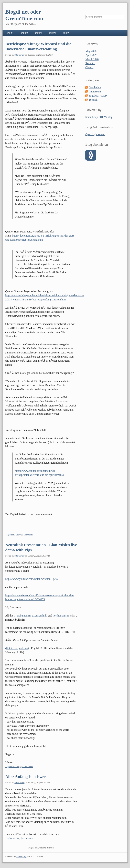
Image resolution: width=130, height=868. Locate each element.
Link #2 (24, 33)
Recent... (90, 63)
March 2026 (92, 59)
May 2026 (91, 51)
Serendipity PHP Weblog (99, 117)
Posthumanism (61, 616)
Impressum (95, 92)
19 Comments (28, 838)
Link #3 (38, 33)
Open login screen (95, 134)
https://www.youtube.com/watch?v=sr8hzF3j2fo (31, 579)
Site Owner (20, 55)
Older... (89, 67)
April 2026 (91, 55)
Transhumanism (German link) (31, 616)
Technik (93, 100)
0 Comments (28, 535)
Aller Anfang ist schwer (26, 777)
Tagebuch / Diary (13, 535)
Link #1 (9, 33)
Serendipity (21, 856)
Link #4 (52, 33)
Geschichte (95, 87)
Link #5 (66, 33)
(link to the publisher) (17, 648)
